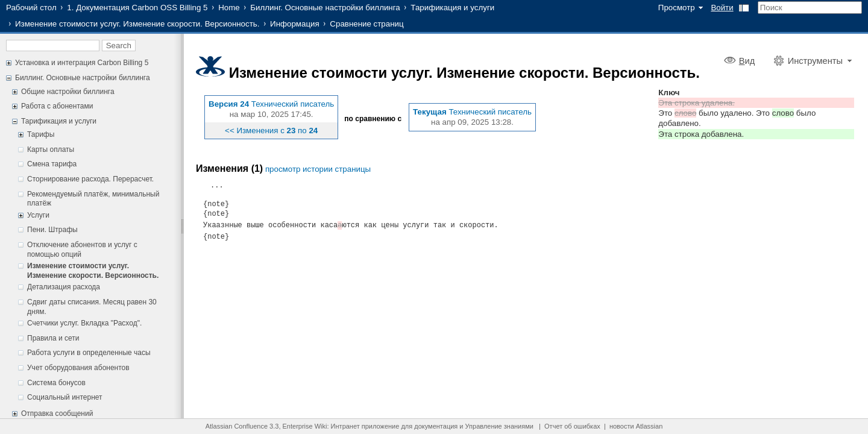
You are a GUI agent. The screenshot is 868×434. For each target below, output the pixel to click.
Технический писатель (293, 104)
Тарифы (41, 134)
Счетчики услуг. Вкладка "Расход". (84, 323)
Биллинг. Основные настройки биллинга (325, 8)
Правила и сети (53, 338)
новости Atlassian (636, 426)
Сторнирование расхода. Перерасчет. (90, 179)
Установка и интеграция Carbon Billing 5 (82, 63)
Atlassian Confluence (237, 426)
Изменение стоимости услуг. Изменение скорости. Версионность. (137, 24)
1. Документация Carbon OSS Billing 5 (137, 8)
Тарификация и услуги (452, 8)
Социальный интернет (65, 397)
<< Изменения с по (271, 131)
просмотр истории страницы (318, 169)
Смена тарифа (52, 164)
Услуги (38, 215)
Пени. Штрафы (52, 230)
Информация (295, 24)
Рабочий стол (31, 8)
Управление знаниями (499, 426)
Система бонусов (56, 383)
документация (436, 426)
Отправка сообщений (57, 414)
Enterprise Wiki (305, 426)
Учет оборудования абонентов (78, 368)
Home (229, 8)
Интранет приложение (365, 426)
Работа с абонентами (57, 106)
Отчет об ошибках (572, 426)
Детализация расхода (64, 287)
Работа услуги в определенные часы (89, 353)
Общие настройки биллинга (68, 92)
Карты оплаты (51, 149)
